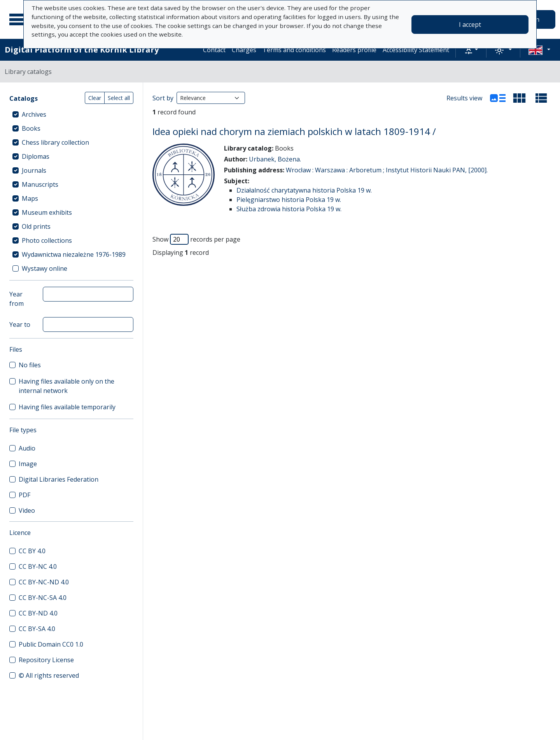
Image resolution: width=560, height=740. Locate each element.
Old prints (36, 226)
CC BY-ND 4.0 (38, 613)
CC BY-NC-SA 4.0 (43, 598)
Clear (95, 98)
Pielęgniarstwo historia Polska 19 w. (289, 200)
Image (28, 464)
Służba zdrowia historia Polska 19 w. (289, 209)
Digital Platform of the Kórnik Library (82, 50)
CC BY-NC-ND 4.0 (44, 582)
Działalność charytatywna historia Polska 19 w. (304, 190)
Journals (34, 170)
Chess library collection (55, 142)
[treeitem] (71, 114)
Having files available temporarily (67, 407)
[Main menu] (19, 19)
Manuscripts (40, 184)
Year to (20, 324)
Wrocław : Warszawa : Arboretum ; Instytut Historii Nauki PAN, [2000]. (387, 170)
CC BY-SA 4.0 (37, 629)
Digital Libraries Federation (59, 479)
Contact (214, 50)
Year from (17, 299)
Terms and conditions (294, 50)
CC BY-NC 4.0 (38, 566)
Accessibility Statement (416, 50)
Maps (30, 198)
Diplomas (36, 156)
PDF (24, 495)
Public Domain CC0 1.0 (51, 644)
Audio (27, 448)
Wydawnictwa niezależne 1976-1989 (74, 254)
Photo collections (47, 240)
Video (27, 510)
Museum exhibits (47, 212)
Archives (34, 114)
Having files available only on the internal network (66, 386)
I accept (470, 25)
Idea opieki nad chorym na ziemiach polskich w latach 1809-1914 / (294, 131)
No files (30, 365)
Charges (244, 50)
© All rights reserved (49, 675)
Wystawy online (45, 268)
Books (31, 128)
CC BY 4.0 (32, 551)
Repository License (46, 660)
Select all (119, 98)
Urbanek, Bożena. (275, 159)
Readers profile (354, 50)
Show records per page (196, 239)
